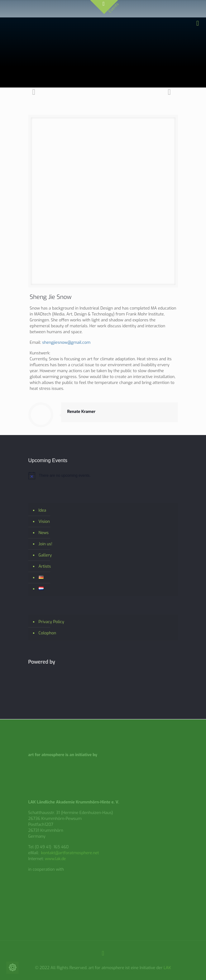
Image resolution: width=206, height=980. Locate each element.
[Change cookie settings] (12, 968)
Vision (44, 521)
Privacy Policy (51, 622)
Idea (43, 510)
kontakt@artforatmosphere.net (70, 853)
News (44, 533)
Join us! (46, 544)
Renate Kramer (81, 412)
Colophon (48, 633)
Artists (45, 566)
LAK (167, 968)
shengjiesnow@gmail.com (66, 342)
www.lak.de (55, 859)
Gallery (45, 555)
